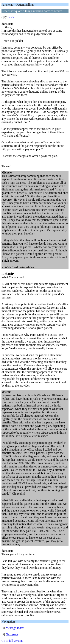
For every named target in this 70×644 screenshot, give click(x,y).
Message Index (15, 628)
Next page (12, 634)
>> (12, 17)
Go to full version (12, 641)
